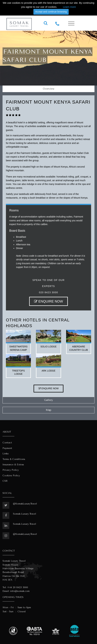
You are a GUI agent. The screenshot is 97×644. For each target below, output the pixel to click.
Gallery (49, 400)
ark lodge (49, 371)
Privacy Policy (11, 470)
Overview (49, 89)
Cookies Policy (11, 476)
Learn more (69, 7)
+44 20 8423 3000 (18, 587)
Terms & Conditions (14, 459)
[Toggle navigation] (71, 24)
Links (6, 454)
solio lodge (49, 347)
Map (49, 410)
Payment (7, 448)
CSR (5, 481)
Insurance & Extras (13, 465)
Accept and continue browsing (51, 12)
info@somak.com (20, 591)
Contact (7, 443)
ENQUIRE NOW (48, 301)
